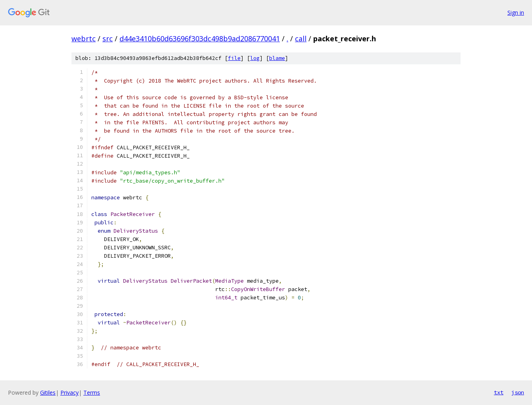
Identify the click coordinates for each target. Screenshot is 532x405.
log (255, 58)
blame (277, 58)
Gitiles (48, 392)
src (108, 39)
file (234, 58)
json (518, 392)
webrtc (84, 39)
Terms (92, 392)
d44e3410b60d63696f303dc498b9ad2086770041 (200, 39)
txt (499, 392)
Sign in (516, 13)
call (301, 39)
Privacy (69, 392)
